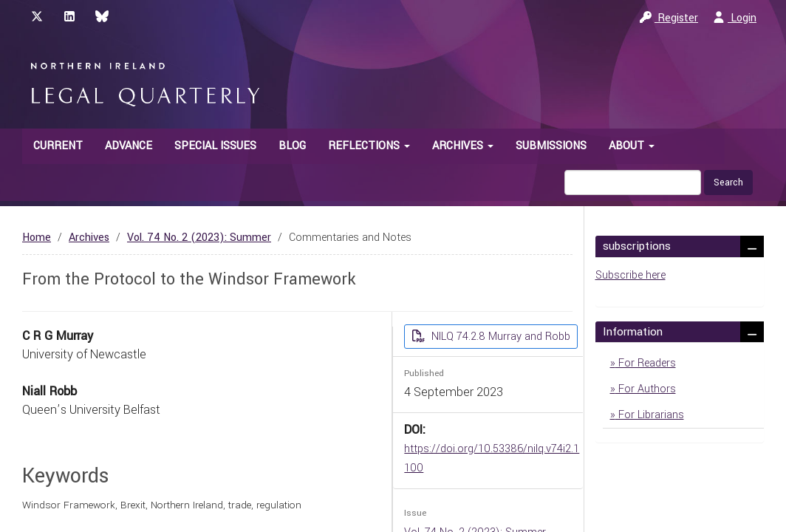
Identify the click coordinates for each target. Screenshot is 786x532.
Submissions (551, 146)
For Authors (646, 389)
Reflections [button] (369, 146)
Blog (292, 146)
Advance (129, 146)
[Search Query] (633, 183)
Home (37, 238)
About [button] (632, 146)
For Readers (646, 363)
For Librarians (650, 415)
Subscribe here (630, 275)
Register (669, 18)
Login (735, 18)
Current (58, 146)
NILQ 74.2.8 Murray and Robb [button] (499, 337)
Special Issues (215, 146)
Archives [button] (463, 146)
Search (728, 183)
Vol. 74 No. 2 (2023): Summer (199, 238)
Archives (89, 238)
